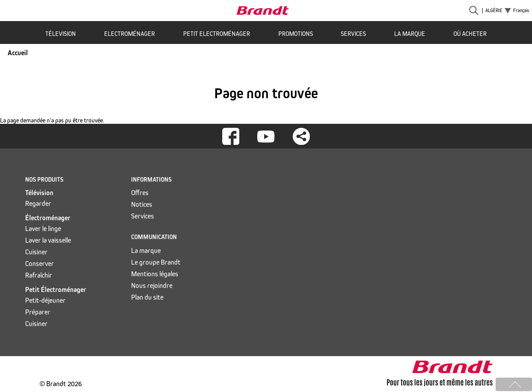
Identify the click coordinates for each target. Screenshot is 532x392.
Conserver (40, 264)
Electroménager (130, 34)
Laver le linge (43, 229)
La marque (410, 34)
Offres (140, 193)
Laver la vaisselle (48, 240)
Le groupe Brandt (156, 262)
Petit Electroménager (217, 34)
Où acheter (470, 34)
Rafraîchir (39, 275)
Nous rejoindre (152, 285)
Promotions (296, 34)
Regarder (38, 203)
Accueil (18, 53)
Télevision (61, 34)
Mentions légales (155, 274)
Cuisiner (36, 252)
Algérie (494, 11)
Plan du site (147, 297)
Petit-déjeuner (45, 300)
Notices (142, 204)
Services (353, 34)
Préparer (38, 312)
